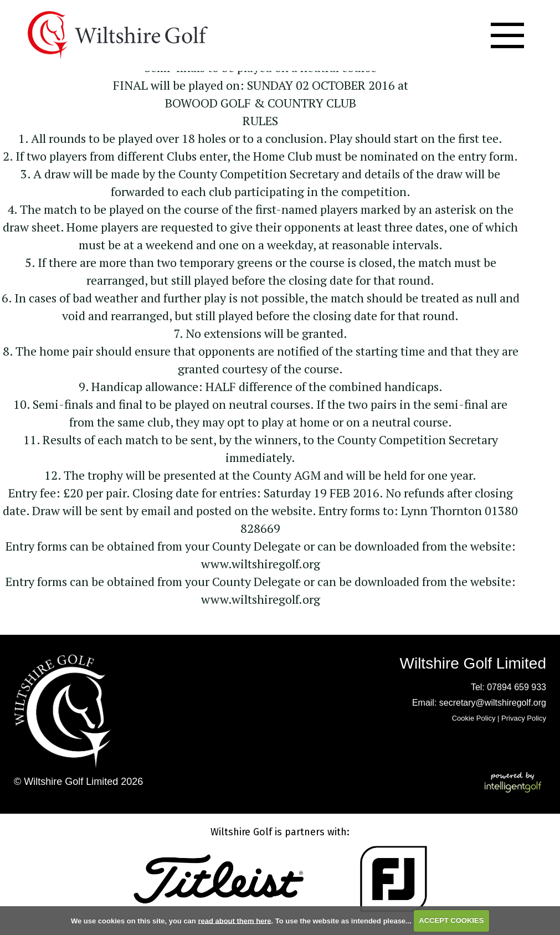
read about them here (234, 920)
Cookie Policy (474, 718)
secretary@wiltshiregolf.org (493, 703)
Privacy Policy (524, 718)
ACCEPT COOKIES (451, 920)
